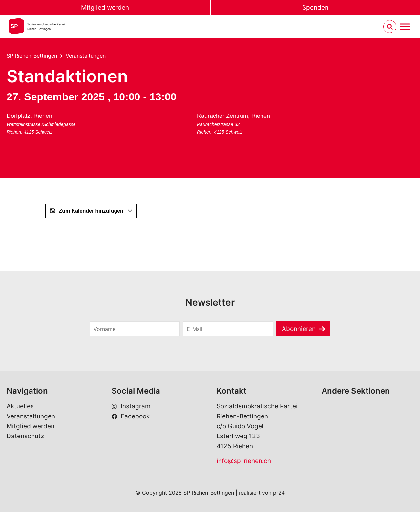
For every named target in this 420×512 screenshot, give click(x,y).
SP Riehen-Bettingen (32, 56)
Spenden (315, 7)
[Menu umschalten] (405, 27)
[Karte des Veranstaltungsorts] (126, 135)
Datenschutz (25, 436)
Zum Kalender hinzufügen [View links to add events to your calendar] (91, 211)
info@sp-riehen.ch (244, 461)
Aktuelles (20, 406)
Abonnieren (299, 329)
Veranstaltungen (86, 56)
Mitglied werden (105, 7)
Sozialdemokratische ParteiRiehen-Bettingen (46, 26)
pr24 (279, 493)
